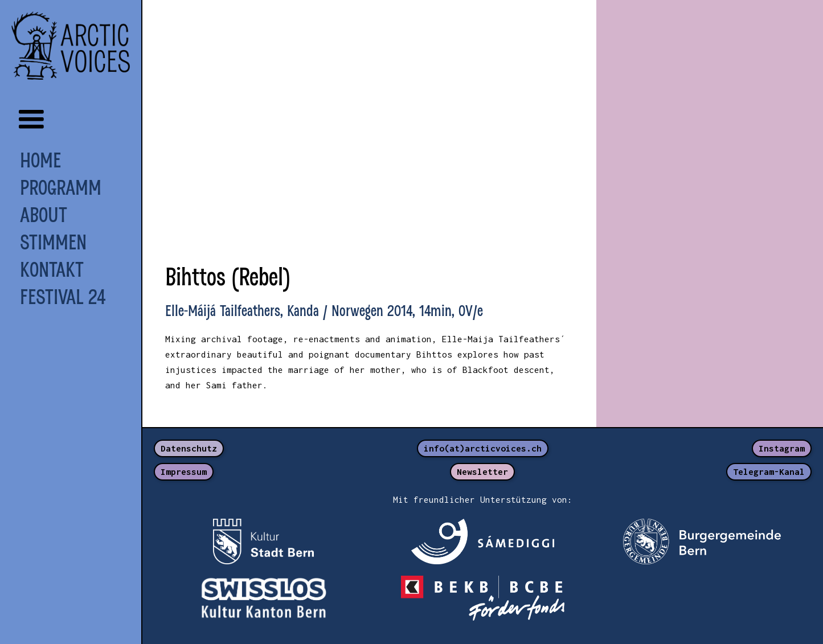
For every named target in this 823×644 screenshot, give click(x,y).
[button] (31, 120)
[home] (71, 46)
